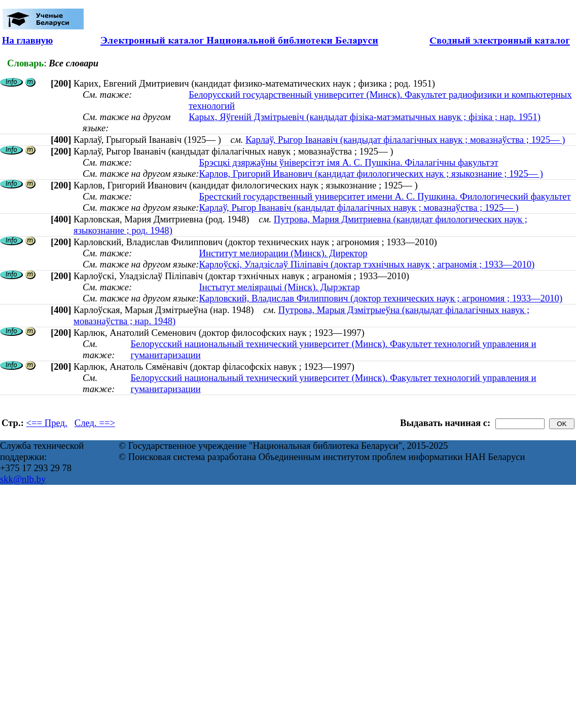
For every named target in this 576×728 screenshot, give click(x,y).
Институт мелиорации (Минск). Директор (283, 253)
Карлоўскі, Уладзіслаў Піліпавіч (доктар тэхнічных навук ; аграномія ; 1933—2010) (367, 264)
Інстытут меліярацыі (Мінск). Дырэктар (279, 287)
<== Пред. (47, 423)
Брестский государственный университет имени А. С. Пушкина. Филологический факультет (385, 196)
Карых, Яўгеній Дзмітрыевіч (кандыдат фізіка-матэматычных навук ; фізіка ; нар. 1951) (365, 117)
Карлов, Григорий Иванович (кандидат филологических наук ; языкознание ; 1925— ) (371, 174)
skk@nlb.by (23, 479)
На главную (27, 40)
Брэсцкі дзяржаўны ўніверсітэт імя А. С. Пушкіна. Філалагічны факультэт (348, 162)
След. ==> (95, 423)
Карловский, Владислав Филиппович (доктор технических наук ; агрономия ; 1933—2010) (381, 298)
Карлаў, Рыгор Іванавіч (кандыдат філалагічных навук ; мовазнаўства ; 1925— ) (405, 140)
